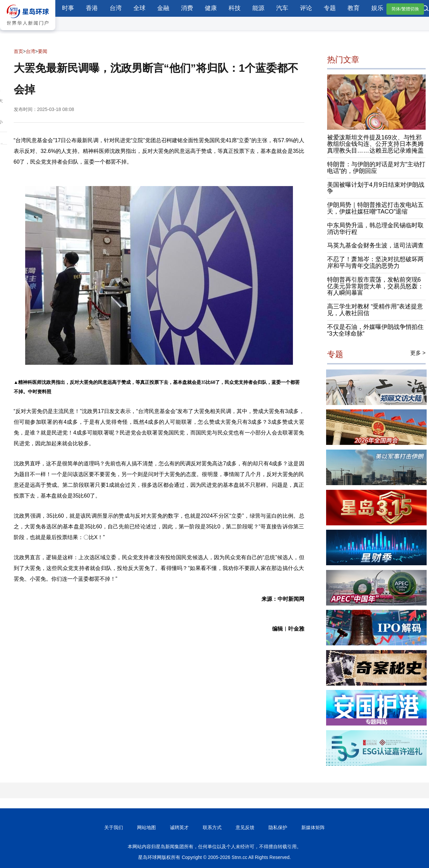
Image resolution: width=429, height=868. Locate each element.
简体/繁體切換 (405, 9)
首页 (18, 51)
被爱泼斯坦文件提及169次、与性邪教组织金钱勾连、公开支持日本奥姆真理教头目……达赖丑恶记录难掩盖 (375, 144)
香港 (92, 8)
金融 (163, 8)
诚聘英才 (179, 827)
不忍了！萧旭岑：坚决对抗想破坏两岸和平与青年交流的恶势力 (375, 263)
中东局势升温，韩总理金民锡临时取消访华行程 (375, 229)
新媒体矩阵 (313, 827)
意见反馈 (245, 827)
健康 (211, 8)
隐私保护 (278, 827)
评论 (306, 8)
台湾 (116, 8)
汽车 (282, 8)
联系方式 (212, 827)
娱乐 (377, 8)
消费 (187, 8)
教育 (354, 8)
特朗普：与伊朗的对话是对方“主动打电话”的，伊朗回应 (376, 168)
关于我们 (114, 827)
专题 (330, 8)
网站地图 (146, 827)
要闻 (43, 51)
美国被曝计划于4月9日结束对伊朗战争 (376, 188)
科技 (235, 8)
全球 (139, 8)
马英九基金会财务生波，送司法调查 (375, 245)
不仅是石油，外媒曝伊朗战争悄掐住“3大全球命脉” (375, 330)
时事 (68, 8)
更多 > (418, 353)
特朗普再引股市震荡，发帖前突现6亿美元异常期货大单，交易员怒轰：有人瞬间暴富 (375, 286)
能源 (258, 8)
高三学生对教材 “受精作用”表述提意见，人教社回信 (375, 310)
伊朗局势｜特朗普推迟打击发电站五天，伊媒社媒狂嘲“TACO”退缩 (375, 208)
